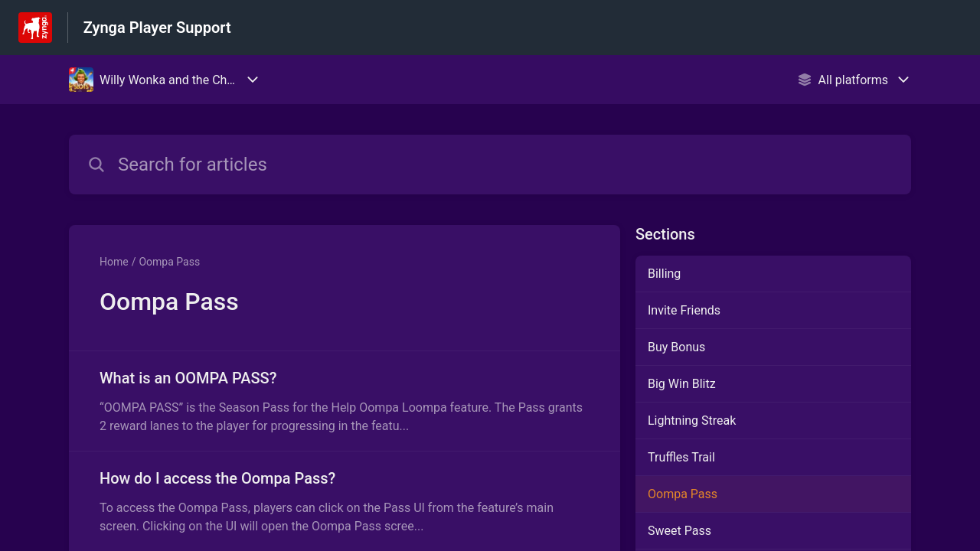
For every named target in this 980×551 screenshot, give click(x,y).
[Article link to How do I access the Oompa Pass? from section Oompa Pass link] (345, 501)
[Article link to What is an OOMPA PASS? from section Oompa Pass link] (345, 401)
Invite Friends (684, 310)
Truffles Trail (681, 457)
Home (114, 262)
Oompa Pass (169, 262)
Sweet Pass (679, 531)
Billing (664, 274)
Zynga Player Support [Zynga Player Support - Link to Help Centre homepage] (157, 28)
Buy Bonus (676, 347)
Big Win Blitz (682, 384)
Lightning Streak (692, 421)
